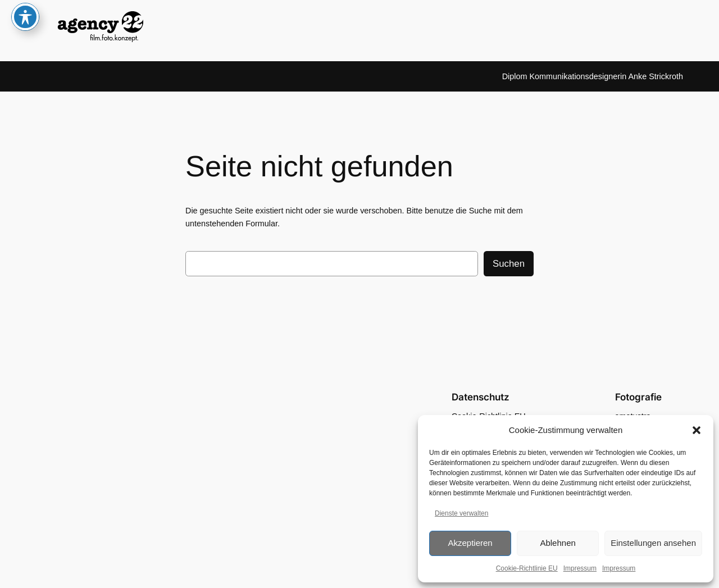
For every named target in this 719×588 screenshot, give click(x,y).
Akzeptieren (470, 543)
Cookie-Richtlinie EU (527, 568)
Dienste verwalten (461, 513)
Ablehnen (558, 543)
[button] (697, 430)
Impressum (580, 568)
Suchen (509, 264)
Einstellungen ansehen (653, 543)
